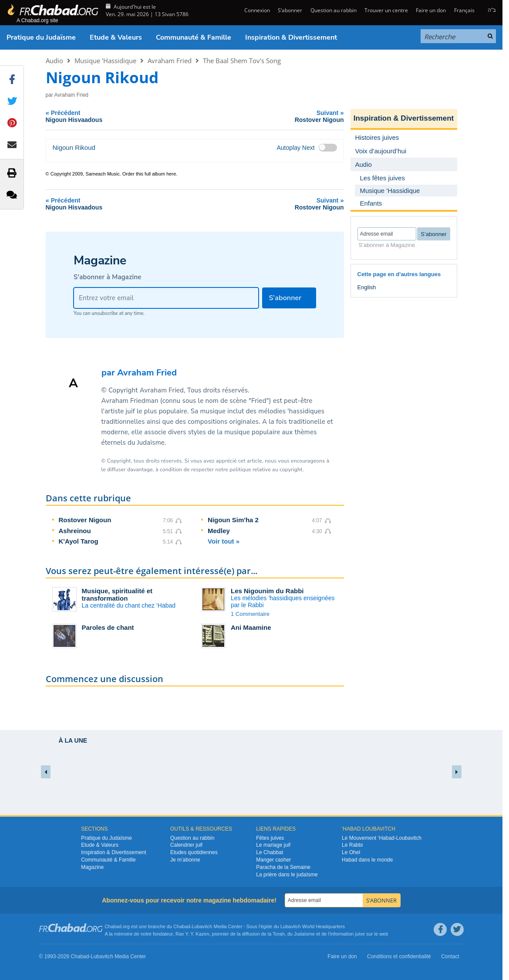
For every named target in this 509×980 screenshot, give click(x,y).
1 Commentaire (250, 614)
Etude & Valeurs (116, 37)
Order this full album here (149, 174)
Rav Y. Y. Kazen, (193, 934)
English (367, 287)
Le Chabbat (270, 852)
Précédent (123, 116)
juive (360, 934)
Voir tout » (224, 541)
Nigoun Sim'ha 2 (233, 520)
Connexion (256, 10)
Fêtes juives (270, 838)
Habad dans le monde (367, 860)
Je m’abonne (185, 860)
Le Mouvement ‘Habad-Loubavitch (382, 838)
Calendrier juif (186, 845)
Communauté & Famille (194, 37)
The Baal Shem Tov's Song (242, 61)
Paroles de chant (108, 627)
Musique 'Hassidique (105, 61)
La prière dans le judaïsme (287, 875)
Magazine (92, 867)
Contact (450, 956)
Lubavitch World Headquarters (313, 926)
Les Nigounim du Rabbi (267, 591)
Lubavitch (202, 926)
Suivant (276, 116)
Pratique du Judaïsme (41, 37)
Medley (219, 531)
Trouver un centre (386, 10)
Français (464, 10)
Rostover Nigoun (85, 520)
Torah (279, 934)
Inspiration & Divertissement (291, 37)
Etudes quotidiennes (194, 852)
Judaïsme (304, 934)
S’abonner (290, 10)
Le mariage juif (273, 845)
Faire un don (431, 10)
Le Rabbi (352, 845)
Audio (54, 61)
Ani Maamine (251, 627)
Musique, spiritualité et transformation (117, 595)
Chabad (182, 926)
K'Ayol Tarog (79, 541)
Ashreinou (75, 531)
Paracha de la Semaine (283, 867)
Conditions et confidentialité (399, 956)
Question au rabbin (334, 10)
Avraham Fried (170, 61)
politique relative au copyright (266, 470)
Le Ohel (351, 852)
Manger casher (273, 860)
